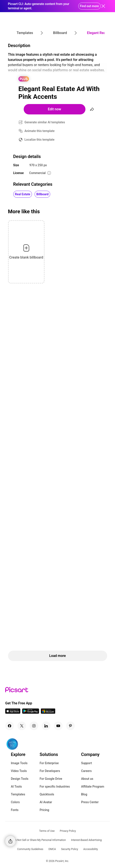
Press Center (90, 802)
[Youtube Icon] (58, 726)
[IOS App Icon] (13, 712)
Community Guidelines (30, 849)
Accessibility (91, 849)
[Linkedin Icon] (46, 726)
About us (87, 779)
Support (87, 763)
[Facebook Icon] (10, 726)
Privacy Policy (68, 831)
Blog (84, 794)
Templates (18, 794)
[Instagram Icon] (34, 726)
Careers (86, 771)
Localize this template (40, 140)
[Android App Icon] (31, 712)
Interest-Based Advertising (86, 840)
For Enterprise (49, 763)
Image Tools (19, 763)
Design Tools (20, 779)
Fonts (15, 810)
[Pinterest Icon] (70, 726)
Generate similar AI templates (45, 122)
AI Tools (16, 787)
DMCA (52, 849)
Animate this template (40, 131)
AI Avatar (46, 802)
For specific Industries (55, 787)
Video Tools (19, 771)
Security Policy (70, 849)
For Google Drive (51, 779)
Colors (15, 802)
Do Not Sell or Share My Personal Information (40, 840)
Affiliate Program (93, 787)
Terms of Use (47, 831)
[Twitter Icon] (22, 726)
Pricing (44, 810)
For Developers (50, 771)
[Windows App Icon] (48, 712)
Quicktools (47, 794)
